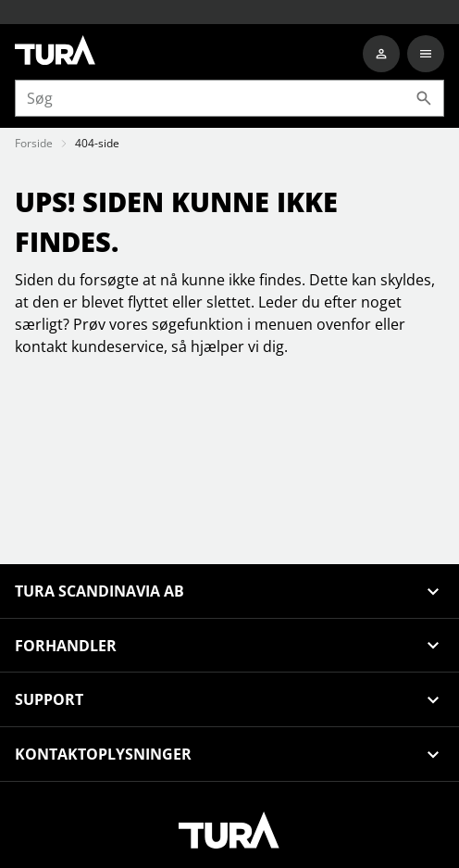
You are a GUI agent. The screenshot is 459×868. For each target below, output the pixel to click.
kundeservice (118, 346)
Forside (34, 143)
